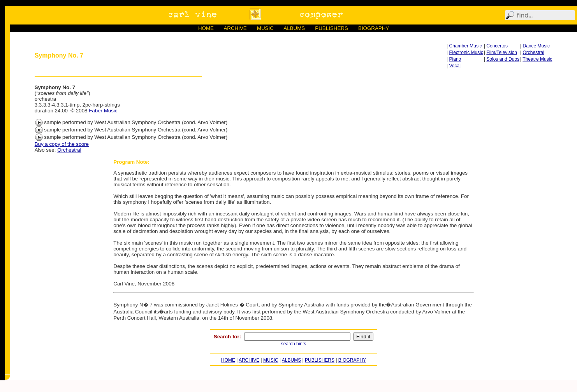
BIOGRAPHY (374, 28)
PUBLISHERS (331, 28)
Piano (455, 59)
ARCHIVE (235, 28)
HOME (206, 28)
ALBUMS (294, 28)
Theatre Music (537, 59)
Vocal (455, 66)
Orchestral (534, 52)
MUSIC (265, 28)
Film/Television (502, 52)
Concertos (497, 46)
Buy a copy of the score (62, 144)
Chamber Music (466, 46)
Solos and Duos (503, 59)
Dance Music (536, 46)
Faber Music (103, 111)
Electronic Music (466, 52)
